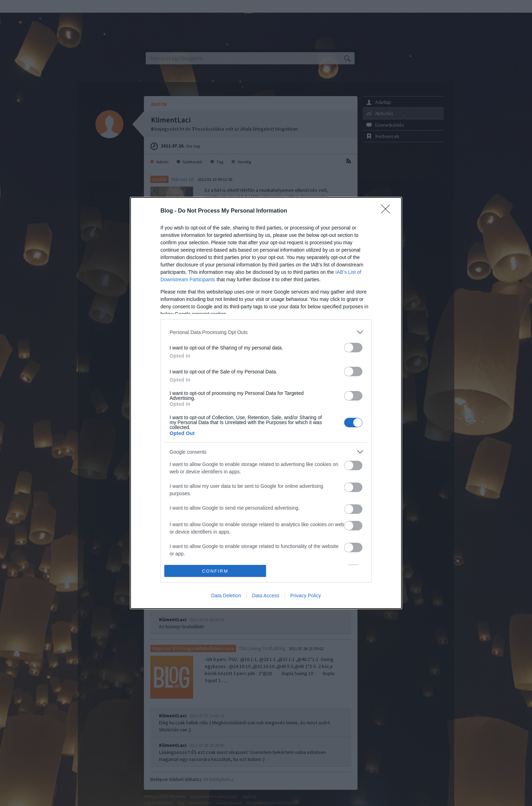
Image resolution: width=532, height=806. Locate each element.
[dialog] (266, 403)
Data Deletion (226, 596)
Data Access (266, 596)
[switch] (353, 348)
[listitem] (266, 332)
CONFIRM (215, 571)
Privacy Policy (306, 596)
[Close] (388, 211)
